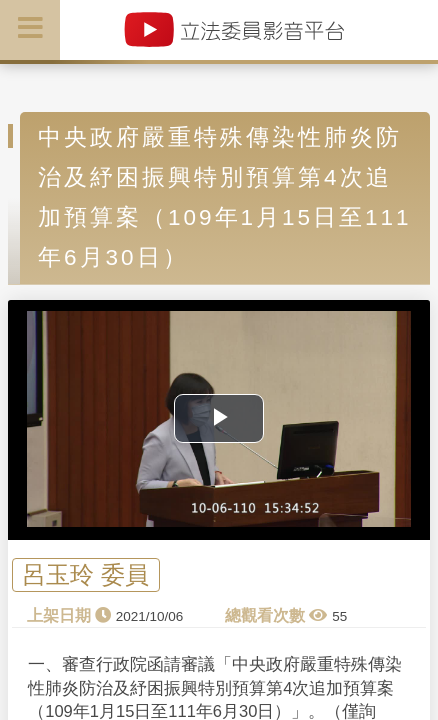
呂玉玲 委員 (85, 575)
